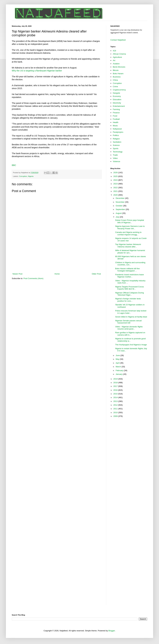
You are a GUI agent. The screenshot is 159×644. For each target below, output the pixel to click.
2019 (116, 379)
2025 (116, 176)
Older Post (96, 274)
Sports (116, 148)
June (118, 355)
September (121, 209)
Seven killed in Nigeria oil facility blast (131, 317)
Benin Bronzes (119, 67)
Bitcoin (116, 70)
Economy (117, 96)
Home (57, 274)
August (119, 213)
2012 (116, 405)
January (119, 374)
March (119, 367)
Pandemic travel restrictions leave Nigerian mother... (129, 276)
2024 (116, 180)
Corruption (23, 176)
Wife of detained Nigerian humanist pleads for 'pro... (130, 252)
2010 (116, 412)
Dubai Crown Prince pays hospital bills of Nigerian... (129, 221)
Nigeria (31, 176)
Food (115, 116)
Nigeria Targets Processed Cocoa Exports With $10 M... (129, 288)
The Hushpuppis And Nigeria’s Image (131, 345)
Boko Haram (118, 74)
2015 (116, 394)
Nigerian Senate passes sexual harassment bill (128, 322)
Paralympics (118, 132)
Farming (116, 109)
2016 (116, 390)
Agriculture (117, 57)
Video (115, 158)
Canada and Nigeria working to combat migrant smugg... (128, 233)
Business (117, 77)
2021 (116, 191)
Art (114, 60)
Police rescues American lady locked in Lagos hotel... (131, 312)
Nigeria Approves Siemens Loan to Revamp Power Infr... (130, 227)
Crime (115, 87)
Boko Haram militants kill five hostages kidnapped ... (127, 270)
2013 (116, 401)
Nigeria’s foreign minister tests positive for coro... (128, 300)
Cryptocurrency (119, 90)
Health (116, 122)
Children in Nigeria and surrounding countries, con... (130, 264)
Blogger (112, 631)
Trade (115, 155)
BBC (14, 165)
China (115, 80)
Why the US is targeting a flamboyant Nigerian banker (37, 71)
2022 (116, 188)
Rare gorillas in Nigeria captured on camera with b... (130, 334)
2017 (116, 386)
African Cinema (119, 54)
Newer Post (17, 274)
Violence (116, 161)
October (119, 206)
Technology (118, 152)
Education (117, 99)
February (120, 370)
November (120, 202)
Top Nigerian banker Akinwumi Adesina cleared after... (128, 246)
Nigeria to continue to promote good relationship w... (130, 340)
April (118, 363)
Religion (116, 139)
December (120, 198)
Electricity (117, 103)
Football (116, 119)
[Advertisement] (57, 264)
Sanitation (117, 142)
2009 (116, 416)
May (118, 359)
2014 (116, 397)
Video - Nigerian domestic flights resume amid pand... (129, 328)
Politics (116, 135)
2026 (116, 173)
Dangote (116, 93)
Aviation (116, 64)
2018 (116, 383)
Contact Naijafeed (118, 40)
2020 (116, 195)
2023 (116, 184)
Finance (116, 113)
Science (116, 145)
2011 (116, 409)
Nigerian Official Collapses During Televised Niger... (129, 294)
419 (114, 51)
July (118, 217)
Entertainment (119, 106)
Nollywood (117, 129)
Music (115, 126)
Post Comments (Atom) (33, 278)
